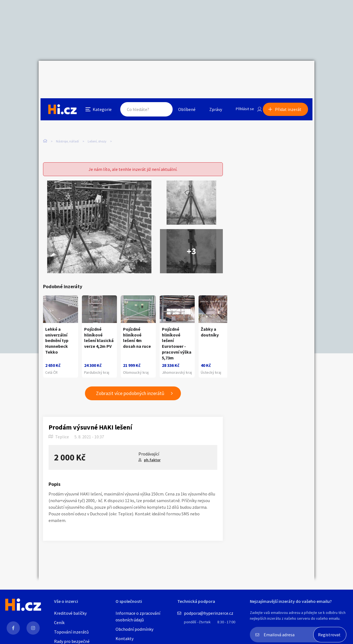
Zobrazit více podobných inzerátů (130, 384)
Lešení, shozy (97, 116)
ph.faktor (152, 450)
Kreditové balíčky (70, 613)
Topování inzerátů (71, 632)
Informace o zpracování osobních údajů (138, 616)
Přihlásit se (240, 73)
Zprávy (209, 73)
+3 (191, 236)
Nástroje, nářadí (67, 116)
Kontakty (125, 638)
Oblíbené (180, 73)
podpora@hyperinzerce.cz (209, 613)
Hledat (157, 73)
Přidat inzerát (290, 73)
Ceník (59, 622)
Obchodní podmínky (134, 629)
